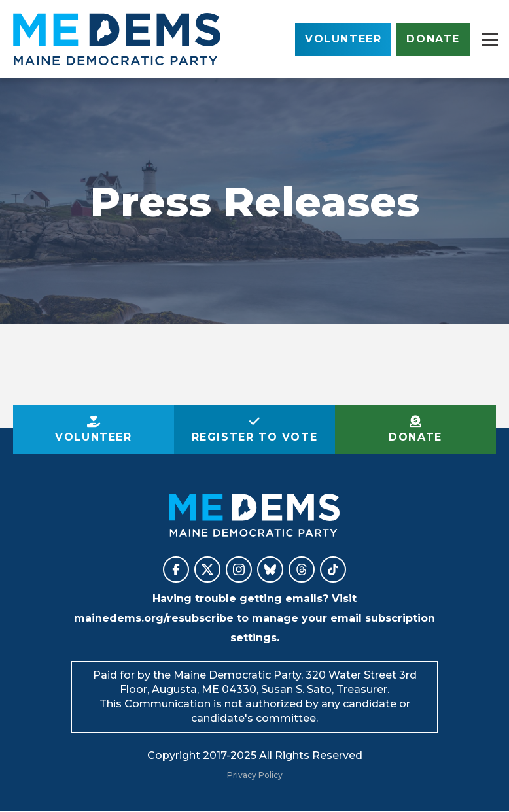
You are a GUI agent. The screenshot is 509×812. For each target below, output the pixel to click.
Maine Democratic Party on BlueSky (270, 569)
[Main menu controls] (489, 39)
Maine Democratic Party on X (207, 569)
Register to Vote (255, 437)
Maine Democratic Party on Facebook (176, 569)
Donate (433, 39)
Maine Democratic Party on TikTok (333, 569)
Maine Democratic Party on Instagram (239, 569)
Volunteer (343, 39)
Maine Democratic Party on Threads (302, 569)
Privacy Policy (255, 775)
